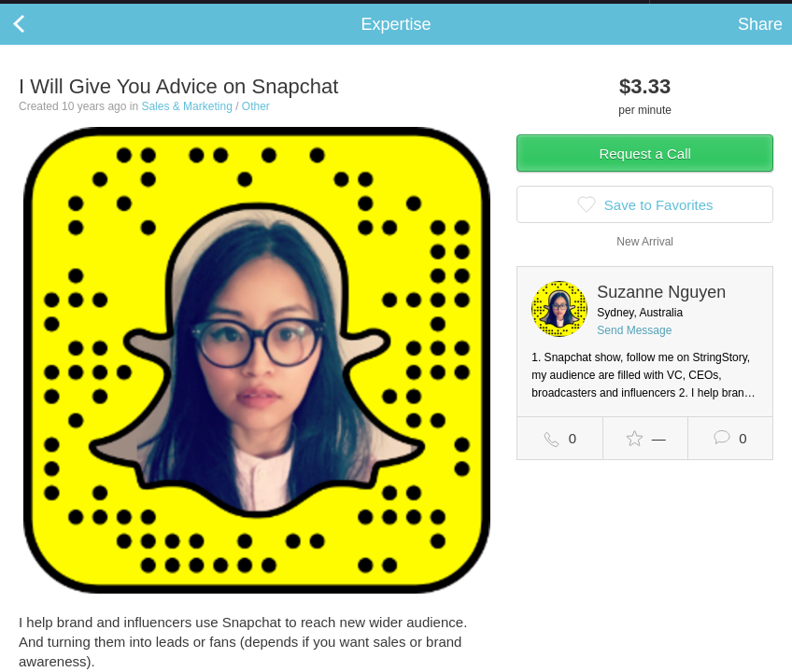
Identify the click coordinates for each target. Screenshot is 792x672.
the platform (102, 11)
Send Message (634, 349)
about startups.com (716, 12)
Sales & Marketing (186, 125)
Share (760, 43)
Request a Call (644, 172)
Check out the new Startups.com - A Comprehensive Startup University (447, 12)
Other (256, 125)
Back (37, 43)
